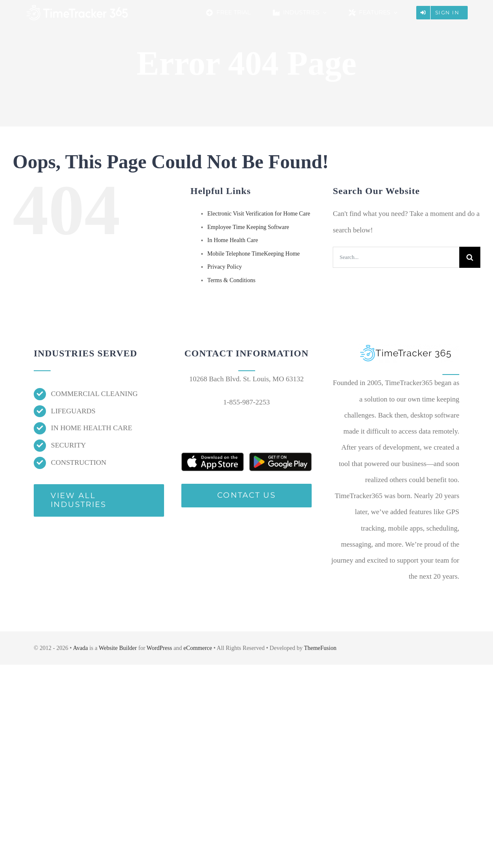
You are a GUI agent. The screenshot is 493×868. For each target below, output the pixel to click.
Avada (81, 648)
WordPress (159, 648)
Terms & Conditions (232, 280)
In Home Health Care (233, 240)
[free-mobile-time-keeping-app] (281, 456)
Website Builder (118, 648)
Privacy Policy (225, 267)
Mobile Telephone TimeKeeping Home (254, 254)
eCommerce (198, 648)
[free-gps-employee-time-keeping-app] (213, 456)
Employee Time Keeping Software (248, 227)
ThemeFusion (320, 648)
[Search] (470, 257)
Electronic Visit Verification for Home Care (259, 214)
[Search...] (396, 257)
